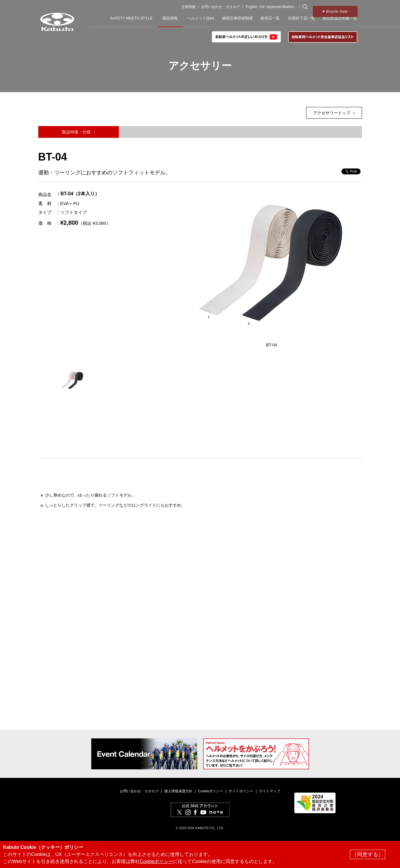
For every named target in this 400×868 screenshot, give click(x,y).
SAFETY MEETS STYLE (131, 18)
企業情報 (188, 7)
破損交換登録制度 (238, 18)
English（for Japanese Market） (271, 7)
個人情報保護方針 (178, 791)
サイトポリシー (241, 791)
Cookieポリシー (211, 791)
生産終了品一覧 (302, 18)
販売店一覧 (270, 18)
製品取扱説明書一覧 (340, 18)
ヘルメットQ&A (201, 18)
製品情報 (170, 18)
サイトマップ (270, 791)
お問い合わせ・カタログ (220, 7)
